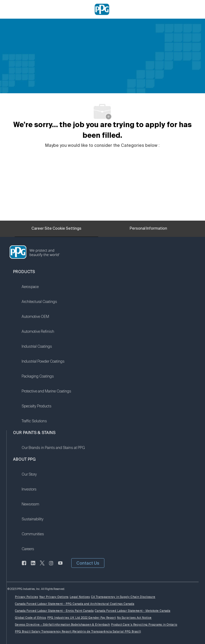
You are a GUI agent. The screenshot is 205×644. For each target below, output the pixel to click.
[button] (88, 563)
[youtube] (60, 566)
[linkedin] (33, 566)
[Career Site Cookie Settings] (56, 229)
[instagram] (51, 566)
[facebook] (24, 566)
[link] (46, 290)
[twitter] (42, 566)
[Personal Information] (148, 230)
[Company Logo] (102, 9)
